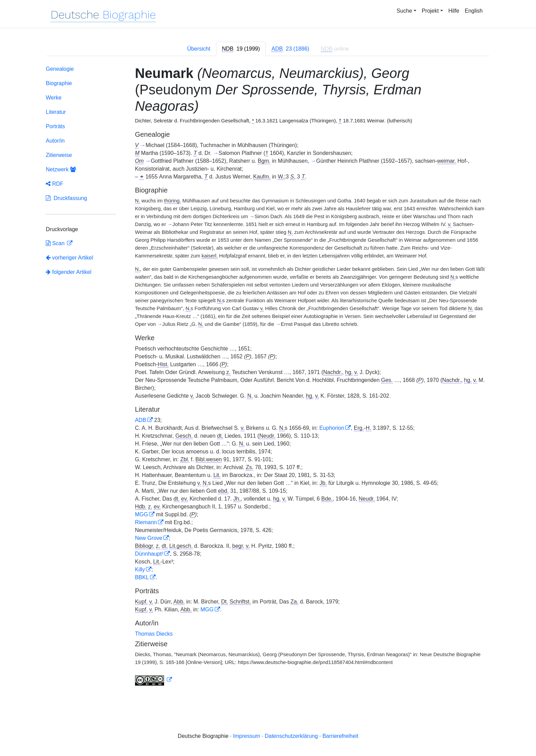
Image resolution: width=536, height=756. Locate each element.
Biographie (59, 83)
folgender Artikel (69, 272)
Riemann (146, 522)
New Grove (149, 538)
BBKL (142, 577)
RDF (55, 184)
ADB (141, 420)
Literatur (56, 112)
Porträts (55, 126)
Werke (54, 98)
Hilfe (454, 11)
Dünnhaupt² (149, 554)
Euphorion (332, 428)
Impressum (247, 736)
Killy (140, 569)
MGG (142, 514)
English (474, 11)
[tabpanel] (268, 377)
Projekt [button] (430, 11)
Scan (56, 243)
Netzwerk (61, 169)
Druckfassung (66, 198)
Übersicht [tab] (199, 49)
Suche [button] (404, 11)
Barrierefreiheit (340, 736)
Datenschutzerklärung (291, 736)
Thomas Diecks (154, 634)
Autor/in (55, 141)
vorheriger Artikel (70, 258)
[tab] (241, 49)
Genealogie (60, 69)
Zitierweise (59, 155)
